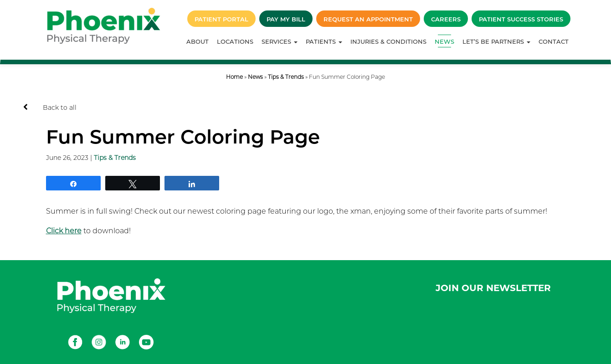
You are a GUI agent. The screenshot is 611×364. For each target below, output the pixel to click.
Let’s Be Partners (496, 41)
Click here (64, 231)
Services (280, 41)
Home (234, 77)
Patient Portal (221, 19)
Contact (554, 41)
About (198, 41)
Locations (235, 41)
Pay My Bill (286, 19)
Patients (324, 41)
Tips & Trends (286, 77)
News (444, 41)
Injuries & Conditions (388, 41)
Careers (446, 19)
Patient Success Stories (521, 19)
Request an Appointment (368, 19)
